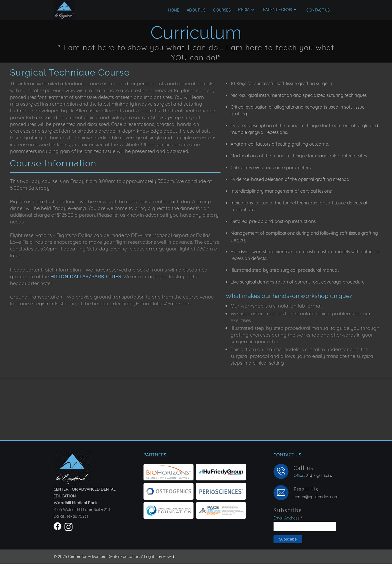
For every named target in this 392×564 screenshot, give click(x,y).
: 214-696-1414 (313, 475)
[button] (222, 10)
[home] (64, 10)
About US (196, 10)
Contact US (318, 10)
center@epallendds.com (316, 497)
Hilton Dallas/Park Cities (86, 276)
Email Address (288, 518)
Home (174, 10)
